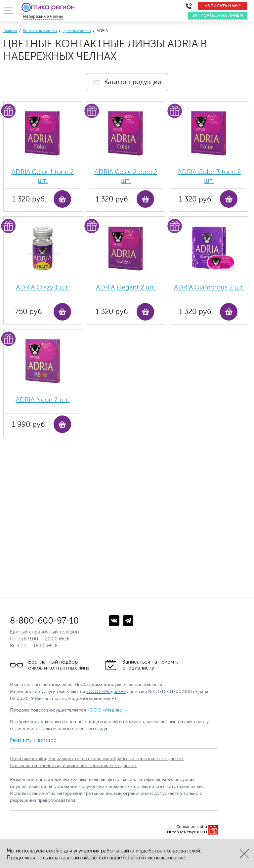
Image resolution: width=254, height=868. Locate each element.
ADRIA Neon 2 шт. (42, 400)
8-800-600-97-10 (44, 621)
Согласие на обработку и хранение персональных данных (73, 766)
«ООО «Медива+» (106, 692)
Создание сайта (192, 827)
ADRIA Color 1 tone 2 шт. (42, 176)
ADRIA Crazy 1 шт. (43, 287)
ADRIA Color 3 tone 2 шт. (209, 176)
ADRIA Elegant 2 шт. (126, 287)
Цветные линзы (77, 31)
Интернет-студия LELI (187, 832)
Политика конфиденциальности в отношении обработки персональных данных (97, 759)
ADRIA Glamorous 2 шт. (209, 287)
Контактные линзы (40, 31)
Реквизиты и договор (33, 740)
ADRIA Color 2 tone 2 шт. (126, 176)
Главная (10, 31)
